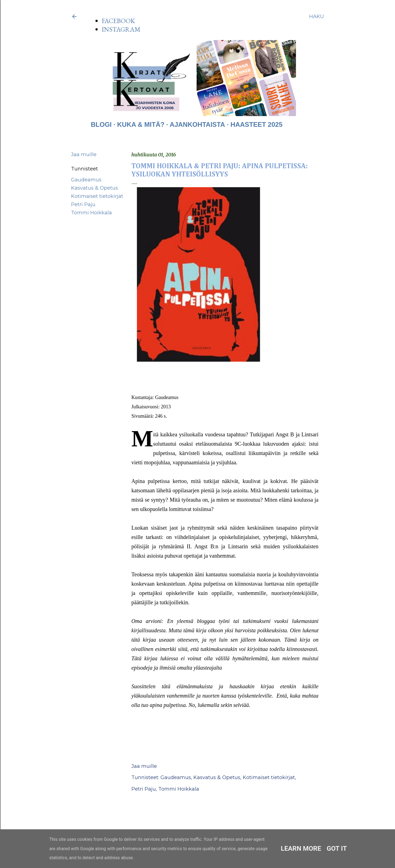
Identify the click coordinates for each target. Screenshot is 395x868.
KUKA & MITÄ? (141, 124)
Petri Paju (83, 204)
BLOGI (101, 124)
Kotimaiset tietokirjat (97, 196)
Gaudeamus (86, 180)
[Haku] (317, 16)
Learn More (301, 849)
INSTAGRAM (121, 29)
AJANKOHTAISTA (198, 124)
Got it (337, 849)
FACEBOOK (118, 21)
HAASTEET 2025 (256, 124)
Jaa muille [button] (84, 155)
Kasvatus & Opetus (94, 188)
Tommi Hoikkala (91, 213)
